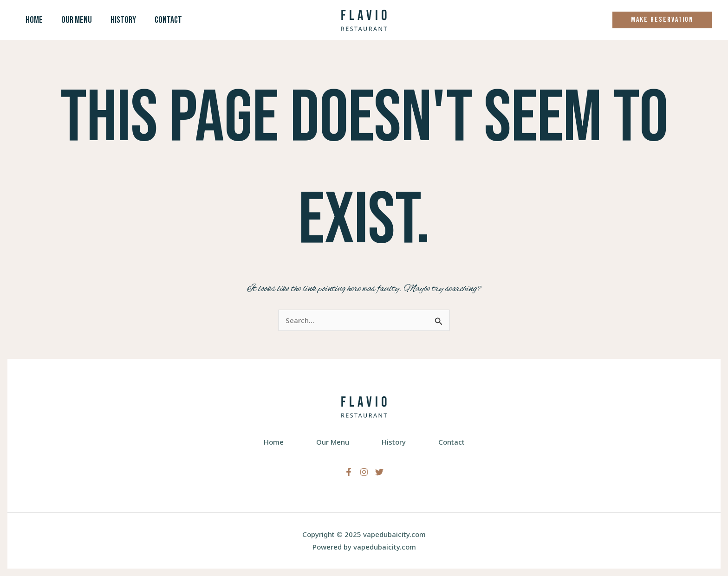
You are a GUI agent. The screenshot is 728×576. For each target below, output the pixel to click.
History (123, 20)
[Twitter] (379, 472)
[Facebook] (349, 472)
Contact (168, 20)
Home (34, 20)
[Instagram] (364, 472)
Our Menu (77, 20)
